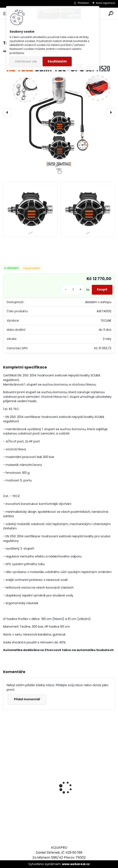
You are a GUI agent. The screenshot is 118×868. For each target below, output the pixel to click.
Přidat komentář (27, 699)
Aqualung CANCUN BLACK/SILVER (22, 801)
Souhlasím (57, 61)
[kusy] (73, 290)
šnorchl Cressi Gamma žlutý (87, 820)
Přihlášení (83, 3)
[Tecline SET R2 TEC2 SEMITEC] (59, 112)
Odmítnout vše (26, 62)
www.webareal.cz (76, 864)
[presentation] (7, 112)
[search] (111, 14)
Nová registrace (105, 3)
